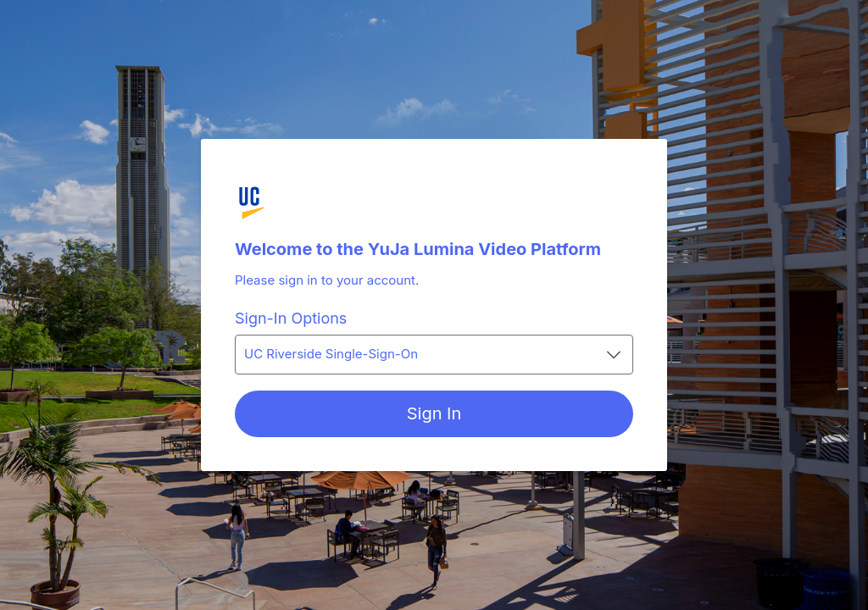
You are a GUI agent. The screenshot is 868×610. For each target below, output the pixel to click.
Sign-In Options (291, 318)
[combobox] (434, 355)
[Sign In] (434, 414)
